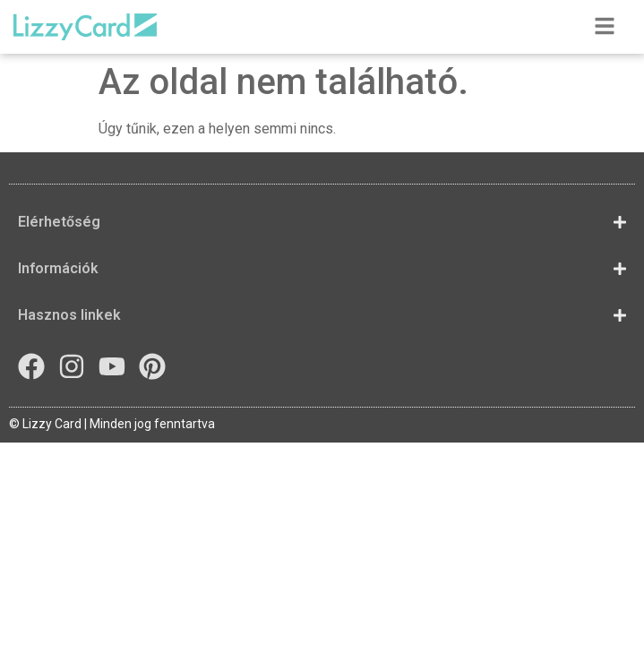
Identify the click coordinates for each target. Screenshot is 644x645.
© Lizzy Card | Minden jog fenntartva (112, 424)
